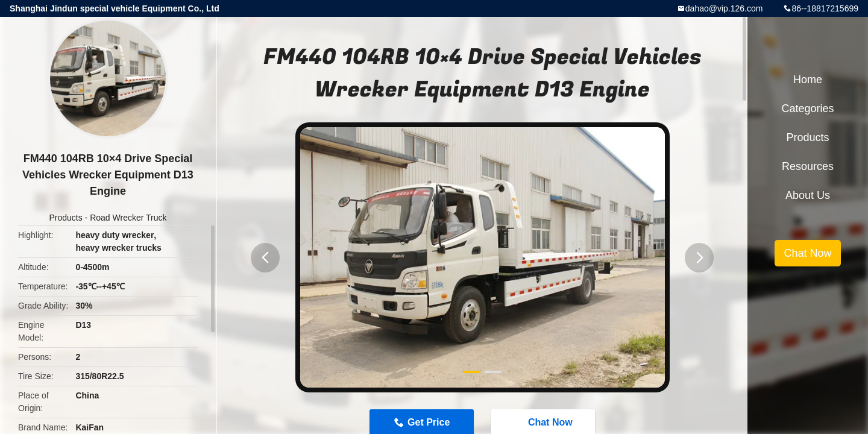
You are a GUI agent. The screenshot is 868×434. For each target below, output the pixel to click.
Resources (808, 166)
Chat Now (807, 253)
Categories (807, 108)
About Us (808, 195)
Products (65, 218)
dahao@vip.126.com (724, 8)
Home (808, 80)
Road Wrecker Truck (128, 218)
